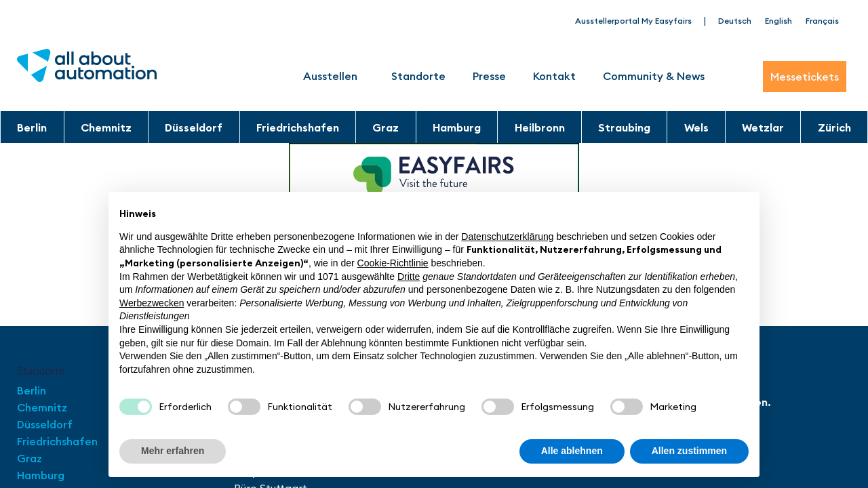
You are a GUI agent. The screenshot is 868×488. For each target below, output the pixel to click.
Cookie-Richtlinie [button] (393, 263)
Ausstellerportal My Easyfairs (633, 21)
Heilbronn (540, 127)
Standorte (418, 76)
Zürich (834, 127)
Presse (489, 76)
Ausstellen (334, 76)
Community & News (654, 76)
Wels (696, 127)
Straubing (624, 127)
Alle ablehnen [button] (572, 451)
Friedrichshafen (298, 127)
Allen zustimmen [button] (689, 451)
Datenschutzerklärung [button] (507, 237)
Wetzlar (763, 127)
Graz (386, 127)
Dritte (409, 277)
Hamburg (457, 127)
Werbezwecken (152, 303)
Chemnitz (106, 127)
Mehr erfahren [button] (173, 451)
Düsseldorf (194, 127)
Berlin (32, 127)
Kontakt (554, 76)
